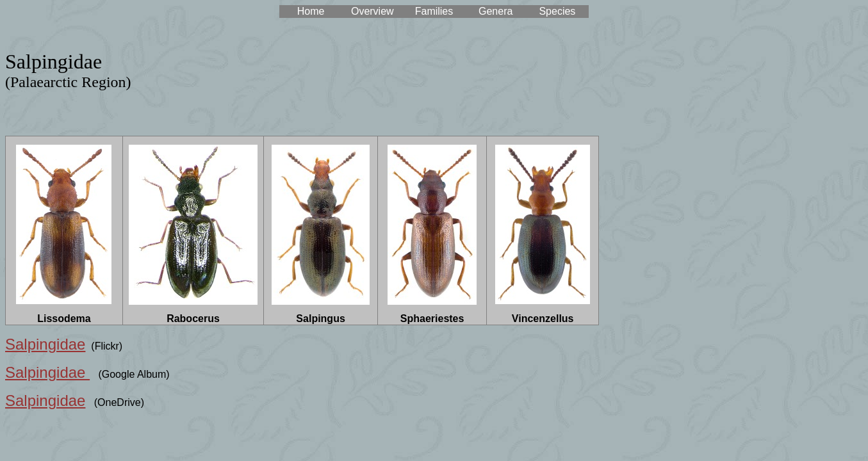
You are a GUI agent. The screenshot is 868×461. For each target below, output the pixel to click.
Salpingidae (45, 344)
